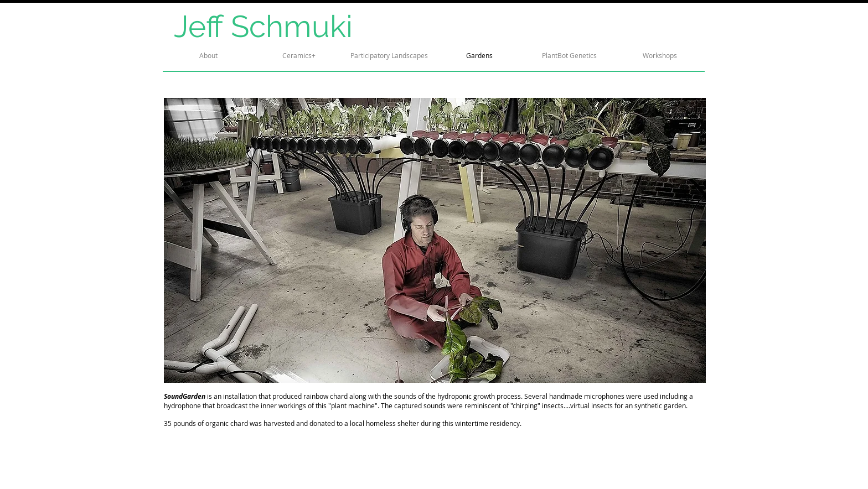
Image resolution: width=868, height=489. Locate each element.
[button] (435, 240)
